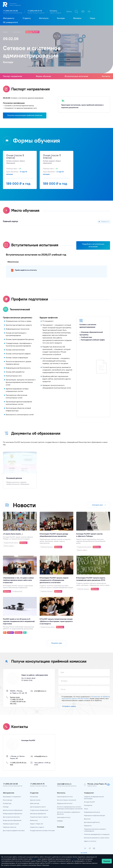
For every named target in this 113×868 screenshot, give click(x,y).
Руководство (88, 805)
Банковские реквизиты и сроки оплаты (97, 838)
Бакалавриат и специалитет (12, 797)
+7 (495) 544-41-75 (35, 11)
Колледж (6, 807)
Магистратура (8, 800)
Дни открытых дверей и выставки (14, 831)
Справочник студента (37, 827)
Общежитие (88, 826)
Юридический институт (65, 803)
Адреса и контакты (90, 841)
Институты (17, 32)
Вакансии (87, 819)
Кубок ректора (35, 803)
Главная (6, 32)
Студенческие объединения (39, 810)
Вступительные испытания (76, 76)
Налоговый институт (64, 817)
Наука (86, 809)
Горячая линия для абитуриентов (13, 13)
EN (89, 11)
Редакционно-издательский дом (94, 815)
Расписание (34, 797)
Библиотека (34, 820)
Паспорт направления (13, 76)
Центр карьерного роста (38, 807)
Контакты (53, 11)
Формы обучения (43, 76)
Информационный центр (92, 812)
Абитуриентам (9, 793)
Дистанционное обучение (11, 817)
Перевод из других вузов (11, 824)
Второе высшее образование (12, 820)
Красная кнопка (35, 800)
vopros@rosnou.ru (64, 784)
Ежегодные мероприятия (38, 814)
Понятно (107, 861)
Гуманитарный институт (65, 797)
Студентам (34, 793)
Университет (89, 793)
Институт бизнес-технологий (67, 800)
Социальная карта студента (39, 817)
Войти (69, 11)
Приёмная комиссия (10, 827)
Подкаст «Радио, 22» (37, 824)
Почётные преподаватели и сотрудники (97, 834)
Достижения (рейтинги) (92, 822)
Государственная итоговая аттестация (42, 831)
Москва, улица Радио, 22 (97, 784)
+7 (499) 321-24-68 (10, 11)
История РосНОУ (89, 802)
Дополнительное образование (13, 810)
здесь (35, 859)
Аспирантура (7, 803)
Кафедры (60, 821)
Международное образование (13, 814)
